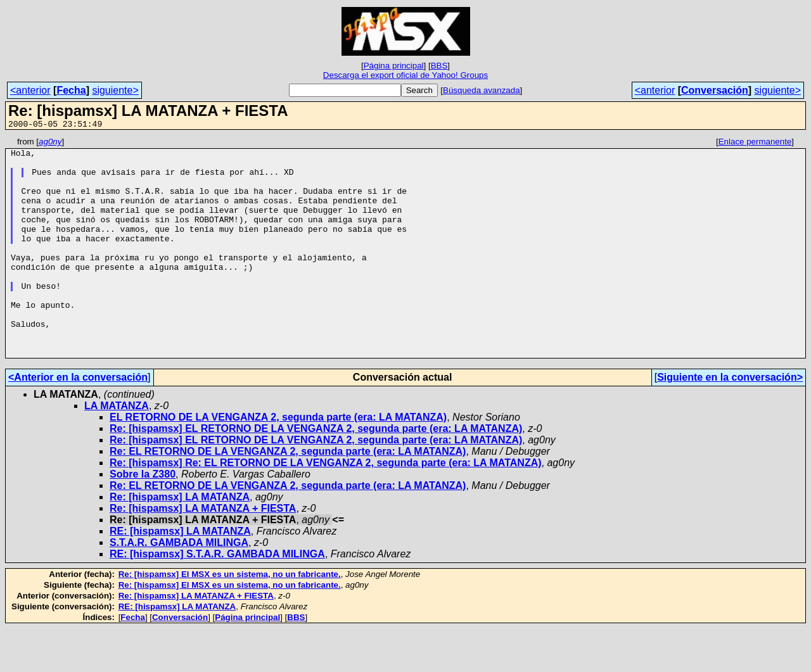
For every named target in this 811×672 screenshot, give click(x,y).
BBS (439, 66)
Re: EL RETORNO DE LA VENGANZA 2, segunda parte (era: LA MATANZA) (288, 495)
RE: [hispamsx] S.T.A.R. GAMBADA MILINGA (217, 598)
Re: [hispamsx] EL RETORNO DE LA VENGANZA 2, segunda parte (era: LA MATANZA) (316, 472)
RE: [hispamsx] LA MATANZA (180, 575)
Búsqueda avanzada (482, 90)
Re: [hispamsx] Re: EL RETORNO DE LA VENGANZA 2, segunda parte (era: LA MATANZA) (326, 506)
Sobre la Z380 (143, 518)
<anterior (30, 90)
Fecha (71, 90)
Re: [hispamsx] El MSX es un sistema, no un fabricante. (230, 618)
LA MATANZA (117, 449)
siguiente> (115, 90)
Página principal (394, 66)
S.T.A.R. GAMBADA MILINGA (179, 586)
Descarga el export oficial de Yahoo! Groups (405, 75)
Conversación (715, 90)
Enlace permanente (755, 143)
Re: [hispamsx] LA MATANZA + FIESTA (203, 552)
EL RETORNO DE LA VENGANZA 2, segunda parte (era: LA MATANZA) (278, 461)
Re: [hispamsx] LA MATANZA (180, 541)
